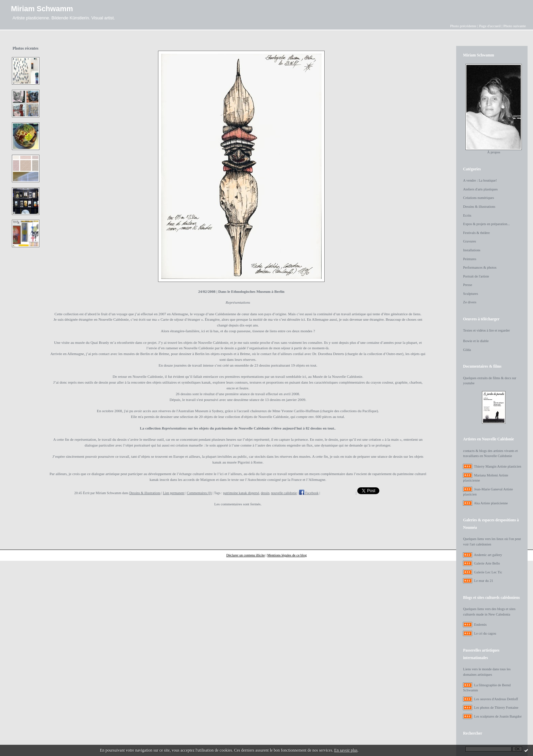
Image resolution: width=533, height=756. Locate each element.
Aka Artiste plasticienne (491, 503)
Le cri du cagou (485, 633)
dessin (265, 493)
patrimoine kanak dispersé (241, 493)
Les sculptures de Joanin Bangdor (498, 716)
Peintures (470, 259)
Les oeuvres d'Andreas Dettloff (496, 699)
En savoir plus (346, 750)
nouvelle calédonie (284, 493)
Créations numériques (478, 198)
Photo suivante (515, 26)
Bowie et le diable (476, 341)
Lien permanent (174, 493)
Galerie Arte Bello (487, 563)
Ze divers (470, 302)
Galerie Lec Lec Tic (488, 572)
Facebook (309, 493)
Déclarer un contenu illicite (246, 555)
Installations (472, 250)
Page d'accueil (490, 26)
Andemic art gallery (488, 555)
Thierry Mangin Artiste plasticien (497, 466)
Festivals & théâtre (476, 233)
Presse (468, 285)
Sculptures (470, 294)
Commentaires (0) (199, 493)
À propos (494, 152)
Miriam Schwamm (42, 9)
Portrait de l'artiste (476, 276)
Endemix (481, 625)
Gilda (467, 350)
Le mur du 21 (484, 581)
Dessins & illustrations (145, 493)
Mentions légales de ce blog (287, 555)
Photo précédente (463, 26)
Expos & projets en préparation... (486, 224)
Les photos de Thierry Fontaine (496, 708)
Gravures (469, 241)
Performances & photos (480, 267)
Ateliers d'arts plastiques (480, 189)
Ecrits (467, 215)
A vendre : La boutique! (480, 180)
